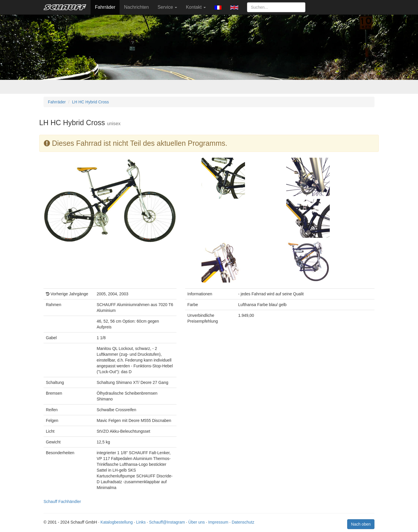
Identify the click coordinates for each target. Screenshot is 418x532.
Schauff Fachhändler (62, 502)
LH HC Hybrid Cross (90, 102)
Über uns (197, 522)
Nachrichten (136, 7)
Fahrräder (105, 7)
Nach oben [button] (361, 524)
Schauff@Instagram (167, 522)
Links (141, 522)
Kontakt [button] (196, 7)
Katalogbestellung (117, 522)
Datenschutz (243, 522)
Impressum (218, 522)
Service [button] (167, 7)
